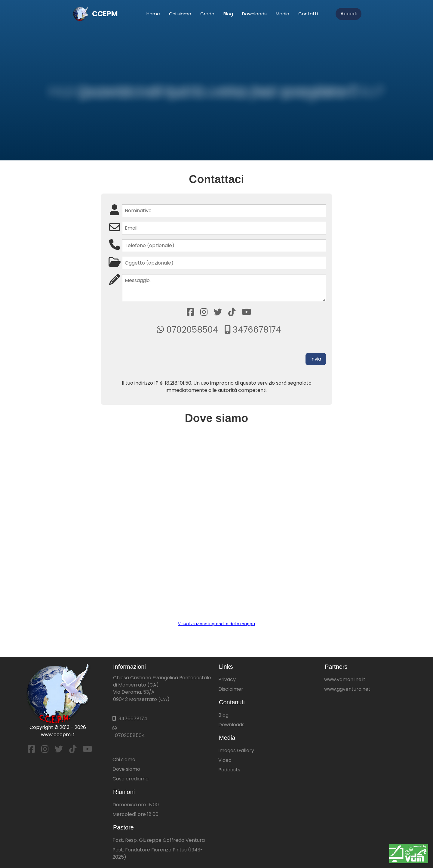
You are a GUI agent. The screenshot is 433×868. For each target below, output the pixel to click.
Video (225, 760)
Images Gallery (236, 750)
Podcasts (229, 770)
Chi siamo (180, 14)
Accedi (349, 14)
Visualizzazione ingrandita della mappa (216, 624)
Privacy (227, 679)
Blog (228, 14)
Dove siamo (126, 769)
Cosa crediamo (131, 779)
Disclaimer (231, 689)
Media (283, 14)
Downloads (254, 14)
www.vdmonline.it (345, 679)
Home (153, 14)
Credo (207, 14)
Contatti (308, 14)
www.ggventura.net (347, 689)
